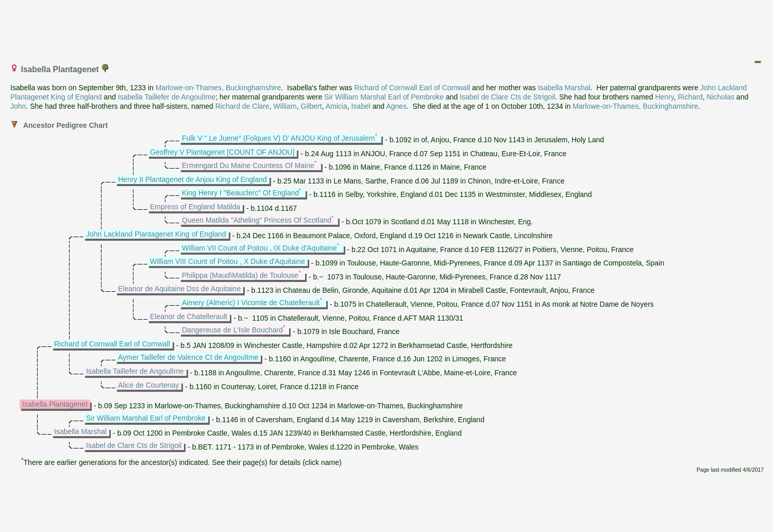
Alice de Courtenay (148, 385)
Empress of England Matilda (195, 207)
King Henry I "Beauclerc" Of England (240, 193)
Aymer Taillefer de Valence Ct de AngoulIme (188, 357)
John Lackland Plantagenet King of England (156, 234)
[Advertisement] (387, 27)
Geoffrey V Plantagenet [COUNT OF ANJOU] (222, 152)
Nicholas (720, 97)
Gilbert (311, 106)
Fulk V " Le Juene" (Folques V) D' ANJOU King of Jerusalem (278, 138)
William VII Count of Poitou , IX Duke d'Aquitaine (259, 248)
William (285, 106)
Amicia (337, 106)
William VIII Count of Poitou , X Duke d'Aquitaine (228, 261)
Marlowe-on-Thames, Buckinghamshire (219, 88)
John (18, 106)
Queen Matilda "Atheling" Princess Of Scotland (257, 220)
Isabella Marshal (564, 88)
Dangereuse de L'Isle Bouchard (232, 330)
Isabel (360, 106)
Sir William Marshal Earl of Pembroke (384, 97)
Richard (690, 97)
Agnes (396, 106)
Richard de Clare (242, 106)
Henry (664, 97)
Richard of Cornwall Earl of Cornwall (412, 88)
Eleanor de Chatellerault (189, 317)
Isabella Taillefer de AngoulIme (167, 97)
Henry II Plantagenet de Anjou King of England (192, 179)
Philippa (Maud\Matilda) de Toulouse (240, 275)
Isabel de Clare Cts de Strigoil (507, 97)
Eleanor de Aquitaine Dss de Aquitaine (179, 289)
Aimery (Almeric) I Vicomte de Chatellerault (251, 303)
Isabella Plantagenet (55, 404)
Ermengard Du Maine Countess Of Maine (248, 165)
